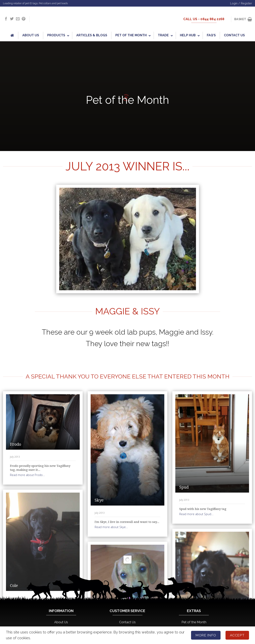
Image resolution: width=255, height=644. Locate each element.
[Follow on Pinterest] (24, 19)
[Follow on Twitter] (12, 19)
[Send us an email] (18, 19)
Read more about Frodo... (27, 475)
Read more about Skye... (111, 527)
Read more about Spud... (196, 514)
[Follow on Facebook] (6, 19)
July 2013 (15, 457)
